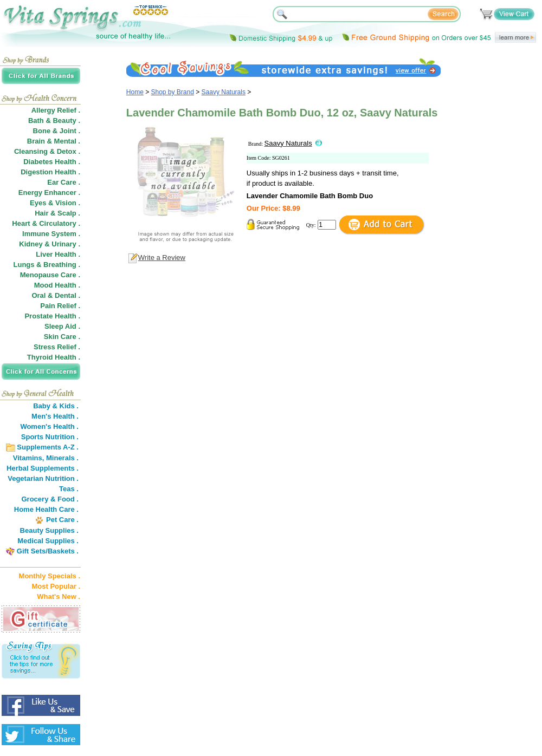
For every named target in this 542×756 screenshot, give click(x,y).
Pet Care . (62, 520)
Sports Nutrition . (50, 437)
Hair (41, 213)
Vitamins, (29, 458)
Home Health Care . (46, 509)
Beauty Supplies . (49, 530)
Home (135, 92)
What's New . (59, 597)
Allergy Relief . (56, 110)
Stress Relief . (57, 347)
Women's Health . (49, 426)
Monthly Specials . (50, 576)
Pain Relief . (60, 306)
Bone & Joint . (57, 131)
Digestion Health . (50, 172)
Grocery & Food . (50, 499)
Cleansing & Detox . (47, 151)
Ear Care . (64, 182)
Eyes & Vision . (55, 203)
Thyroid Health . (54, 357)
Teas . (69, 489)
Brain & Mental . (54, 141)
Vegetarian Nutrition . (43, 478)
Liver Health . (58, 254)
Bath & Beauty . (54, 120)
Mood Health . (57, 285)
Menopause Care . (50, 275)
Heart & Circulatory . (46, 223)
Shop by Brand (173, 92)
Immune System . (51, 234)
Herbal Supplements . (43, 468)
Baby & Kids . (56, 406)
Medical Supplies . (48, 541)
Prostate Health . (52, 316)
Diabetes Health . (52, 162)
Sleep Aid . (62, 326)
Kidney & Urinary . (50, 244)
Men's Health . (55, 416)
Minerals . (62, 458)
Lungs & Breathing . (47, 265)
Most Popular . (56, 586)
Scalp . (69, 213)
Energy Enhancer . (49, 193)
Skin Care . (62, 337)
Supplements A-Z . (48, 447)
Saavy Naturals (224, 92)
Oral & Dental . (56, 295)
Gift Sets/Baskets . (48, 551)
